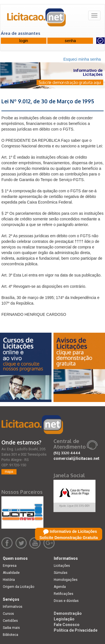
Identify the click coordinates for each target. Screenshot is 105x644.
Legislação (64, 619)
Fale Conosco (67, 625)
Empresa (10, 566)
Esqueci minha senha (82, 59)
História (9, 580)
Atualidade (11, 573)
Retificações (64, 594)
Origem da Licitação (18, 587)
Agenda (60, 587)
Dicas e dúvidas (66, 601)
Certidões (10, 621)
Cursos (8, 614)
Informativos (13, 607)
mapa (9, 472)
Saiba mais (11, 628)
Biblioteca (11, 635)
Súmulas (61, 573)
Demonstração (68, 613)
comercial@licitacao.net (76, 458)
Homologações (66, 580)
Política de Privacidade (76, 630)
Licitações (62, 566)
